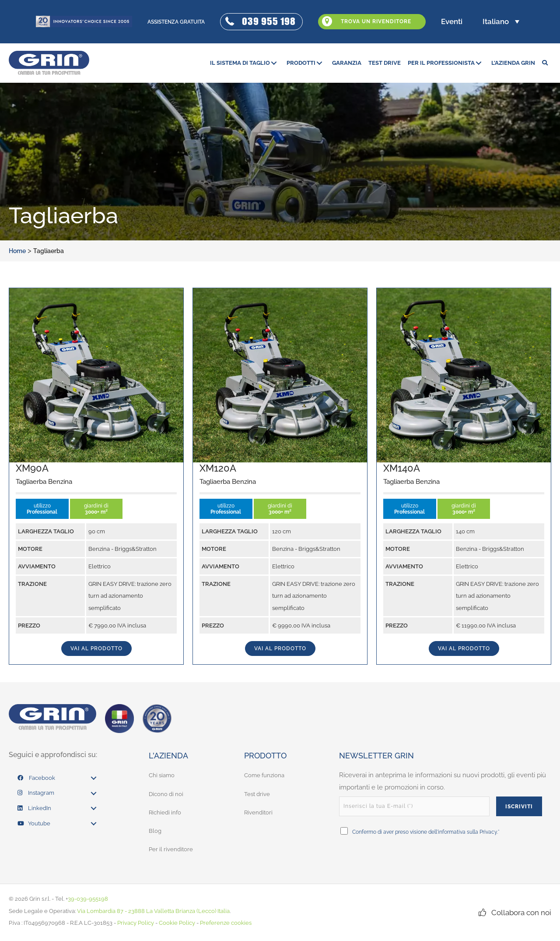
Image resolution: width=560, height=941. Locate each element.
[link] (245, 63)
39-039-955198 (88, 899)
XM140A (402, 468)
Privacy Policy (136, 923)
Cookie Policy (177, 923)
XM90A (32, 468)
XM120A (218, 468)
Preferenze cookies (226, 923)
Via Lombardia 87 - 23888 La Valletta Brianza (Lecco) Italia (153, 911)
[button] (261, 22)
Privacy (489, 832)
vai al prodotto (96, 648)
